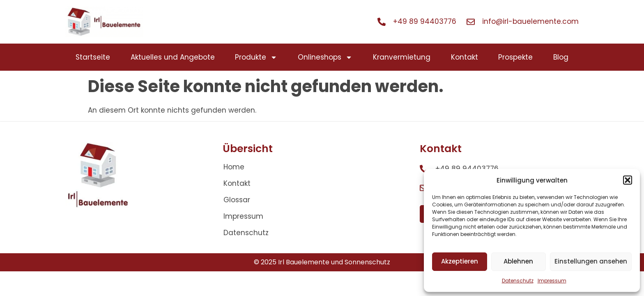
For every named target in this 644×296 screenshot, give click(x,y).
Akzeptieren (460, 261)
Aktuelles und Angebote (173, 57)
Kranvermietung (402, 57)
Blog (561, 57)
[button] (628, 180)
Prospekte (515, 57)
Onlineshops (325, 57)
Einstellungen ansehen (591, 261)
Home (234, 167)
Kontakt (465, 57)
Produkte (256, 57)
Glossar (237, 200)
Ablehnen (518, 261)
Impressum (552, 281)
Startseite (93, 57)
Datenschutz (518, 281)
